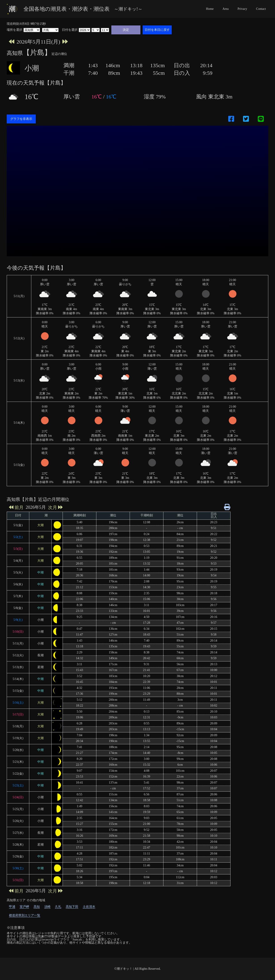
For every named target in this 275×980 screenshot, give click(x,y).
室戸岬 (24, 907)
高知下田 (72, 907)
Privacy (242, 9)
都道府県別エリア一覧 (25, 915)
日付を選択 (70, 30)
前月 (16, 507)
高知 (37, 907)
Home (210, 9)
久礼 (58, 907)
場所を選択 (15, 30)
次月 (55, 507)
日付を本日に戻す (157, 30)
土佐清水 (89, 907)
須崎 (47, 907)
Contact (261, 9)
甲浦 (12, 907)
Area (225, 9)
